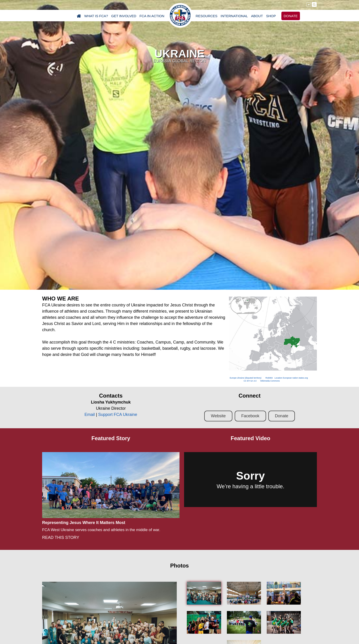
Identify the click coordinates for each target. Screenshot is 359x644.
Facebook (250, 416)
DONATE (291, 16)
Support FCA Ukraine (118, 415)
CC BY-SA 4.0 (250, 381)
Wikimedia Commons (270, 381)
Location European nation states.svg (291, 378)
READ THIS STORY (61, 538)
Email (90, 415)
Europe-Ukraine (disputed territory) (246, 378)
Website (218, 416)
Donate (282, 416)
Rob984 (269, 378)
